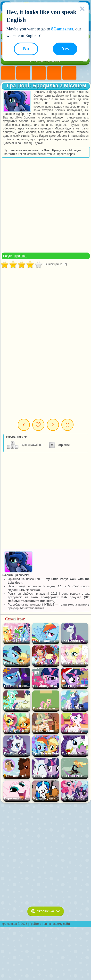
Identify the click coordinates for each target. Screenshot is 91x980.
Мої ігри (38, 425)
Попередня (24, 425)
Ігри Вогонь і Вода (39, 73)
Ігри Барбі (54, 73)
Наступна (53, 425)
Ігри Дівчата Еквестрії (23, 73)
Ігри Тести (69, 73)
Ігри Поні (8, 73)
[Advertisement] (45, 205)
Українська (46, 911)
